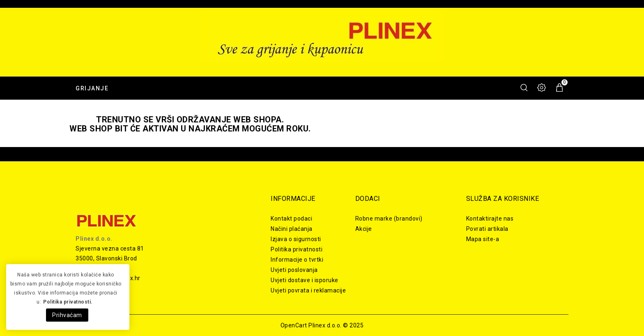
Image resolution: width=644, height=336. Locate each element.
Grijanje (92, 88)
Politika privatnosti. (68, 302)
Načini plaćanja (292, 229)
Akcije (364, 229)
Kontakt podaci (291, 219)
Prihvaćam (67, 315)
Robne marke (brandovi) (389, 219)
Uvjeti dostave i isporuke (305, 280)
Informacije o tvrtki (297, 260)
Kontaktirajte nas (490, 219)
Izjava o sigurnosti (296, 239)
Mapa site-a (483, 239)
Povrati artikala (487, 229)
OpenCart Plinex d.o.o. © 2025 (322, 325)
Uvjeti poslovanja (294, 270)
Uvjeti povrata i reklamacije (308, 290)
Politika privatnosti (297, 249)
